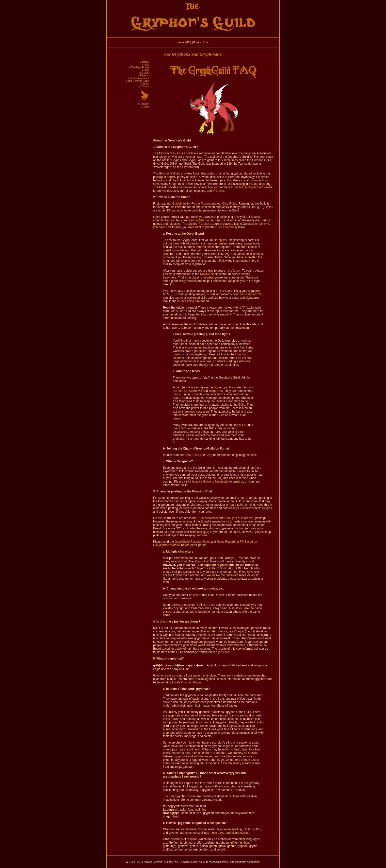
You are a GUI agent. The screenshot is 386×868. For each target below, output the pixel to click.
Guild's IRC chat (198, 224)
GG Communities (139, 78)
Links (146, 84)
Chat (206, 43)
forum (218, 220)
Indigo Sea (216, 391)
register (200, 220)
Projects (144, 76)
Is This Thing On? (189, 301)
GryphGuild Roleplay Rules (192, 542)
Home (181, 43)
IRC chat (218, 191)
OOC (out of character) (240, 518)
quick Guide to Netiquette (212, 482)
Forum (197, 43)
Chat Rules (230, 204)
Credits (145, 86)
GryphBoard (190, 167)
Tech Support (248, 294)
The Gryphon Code (138, 81)
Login (146, 107)
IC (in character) (207, 518)
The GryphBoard (140, 67)
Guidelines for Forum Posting (191, 204)
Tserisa (182, 391)
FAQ (189, 43)
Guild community (226, 227)
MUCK (145, 73)
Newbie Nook (209, 274)
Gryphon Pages (191, 682)
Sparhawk (195, 391)
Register (144, 104)
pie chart (224, 652)
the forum (234, 271)
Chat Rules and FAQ (198, 455)
